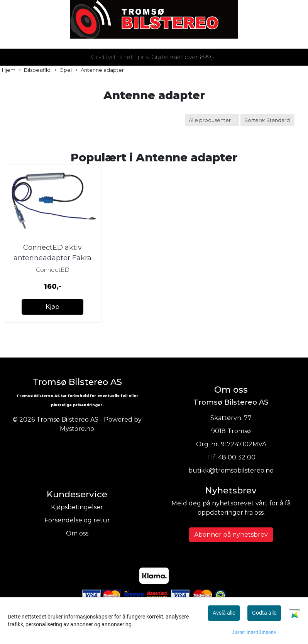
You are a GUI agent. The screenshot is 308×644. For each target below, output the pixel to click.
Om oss (77, 533)
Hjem (9, 70)
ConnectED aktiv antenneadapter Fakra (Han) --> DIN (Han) (52, 258)
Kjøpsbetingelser (77, 507)
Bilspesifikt (35, 70)
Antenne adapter (100, 70)
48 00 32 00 (237, 457)
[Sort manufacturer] (212, 120)
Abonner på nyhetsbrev (231, 535)
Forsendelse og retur (77, 520)
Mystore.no (77, 429)
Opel (63, 70)
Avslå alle (224, 613)
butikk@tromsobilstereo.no (231, 470)
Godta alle (264, 613)
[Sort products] (267, 120)
